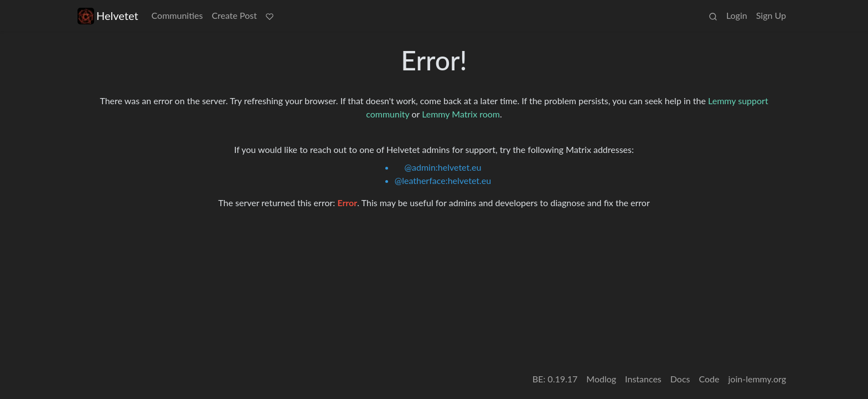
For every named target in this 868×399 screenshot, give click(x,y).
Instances (643, 379)
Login (737, 15)
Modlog (601, 379)
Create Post (234, 15)
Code (709, 379)
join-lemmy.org (757, 379)
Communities (177, 15)
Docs (680, 379)
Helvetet (108, 16)
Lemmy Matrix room (461, 114)
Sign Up (771, 15)
